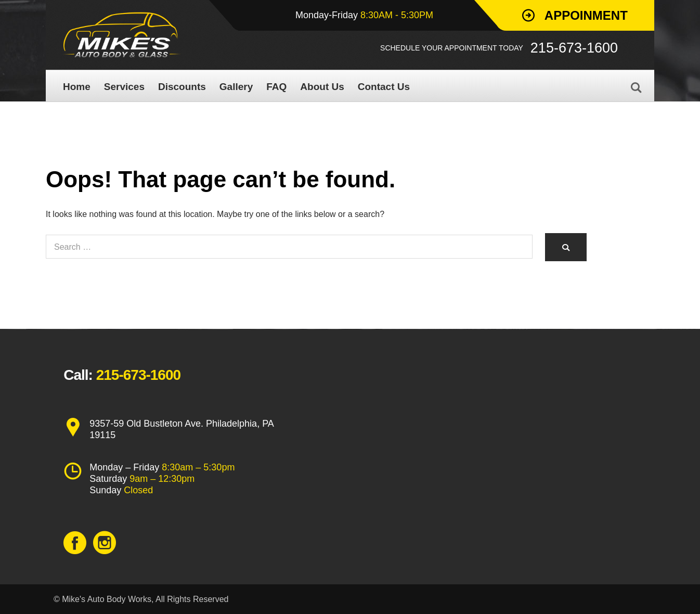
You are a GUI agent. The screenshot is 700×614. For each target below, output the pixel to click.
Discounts (182, 87)
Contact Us (384, 87)
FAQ (276, 87)
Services (124, 87)
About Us (322, 87)
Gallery (236, 87)
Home (77, 87)
